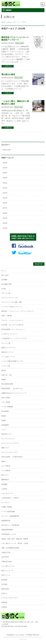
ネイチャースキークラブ (9, 452)
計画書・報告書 (7, 507)
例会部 (4, 416)
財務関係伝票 (6, 521)
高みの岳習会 (6, 398)
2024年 (5, 173)
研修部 (4, 380)
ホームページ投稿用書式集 (10, 516)
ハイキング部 (6, 366)
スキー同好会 (6, 466)
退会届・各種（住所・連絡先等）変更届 (15, 539)
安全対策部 (5, 411)
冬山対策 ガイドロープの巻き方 (12, 325)
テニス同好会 (6, 470)
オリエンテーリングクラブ (10, 443)
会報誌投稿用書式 (7, 530)
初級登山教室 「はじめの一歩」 (12, 388)
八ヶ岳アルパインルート (9, 334)
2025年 (5, 168)
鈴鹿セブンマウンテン (9, 348)
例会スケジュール (7, 571)
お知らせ (4, 593)
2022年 (5, 183)
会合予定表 (5, 557)
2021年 (5, 188)
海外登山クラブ (7, 434)
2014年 (5, 223)
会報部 (4, 420)
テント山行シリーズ (8, 357)
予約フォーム (6, 575)
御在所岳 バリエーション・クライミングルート (18, 311)
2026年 (5, 163)
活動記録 (4, 602)
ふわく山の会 (20, 635)
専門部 (4, 371)
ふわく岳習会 (6, 402)
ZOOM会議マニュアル (9, 534)
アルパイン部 (6, 293)
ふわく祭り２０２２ (8, 566)
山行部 (4, 289)
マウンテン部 (6, 343)
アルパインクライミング (9, 298)
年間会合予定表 (7, 562)
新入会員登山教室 (7, 384)
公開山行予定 (6, 553)
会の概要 (4, 280)
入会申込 (4, 489)
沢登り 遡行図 (7, 316)
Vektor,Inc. (39, 637)
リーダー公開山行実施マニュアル (12, 361)
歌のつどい (5, 475)
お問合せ (4, 607)
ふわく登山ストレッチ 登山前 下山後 (15, 543)
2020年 (5, 193)
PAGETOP (39, 264)
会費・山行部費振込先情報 (10, 548)
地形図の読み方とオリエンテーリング (14, 393)
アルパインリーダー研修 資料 (12, 302)
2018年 (5, 203)
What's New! (20, 43)
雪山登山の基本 (8, 74)
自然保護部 (5, 425)
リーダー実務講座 (7, 407)
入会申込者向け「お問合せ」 (11, 498)
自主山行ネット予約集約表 (10, 525)
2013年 (5, 228)
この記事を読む (8, 66)
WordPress (16, 637)
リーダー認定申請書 (8, 512)
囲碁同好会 (5, 480)
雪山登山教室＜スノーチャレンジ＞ (13, 329)
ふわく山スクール (7, 493)
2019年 (5, 198)
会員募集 (4, 484)
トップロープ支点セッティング (12, 307)
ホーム (4, 271)
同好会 (4, 461)
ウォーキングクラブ (8, 439)
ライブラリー (6, 503)
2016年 (5, 213)
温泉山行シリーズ (7, 352)
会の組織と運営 (7, 284)
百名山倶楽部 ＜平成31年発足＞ (12, 457)
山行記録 (4, 584)
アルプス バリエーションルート (12, 320)
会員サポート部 (7, 375)
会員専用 (4, 580)
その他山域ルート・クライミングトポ (14, 338)
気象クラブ (5, 448)
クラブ (4, 430)
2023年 (5, 178)
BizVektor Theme (27, 637)
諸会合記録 (5, 589)
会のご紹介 (5, 275)
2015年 (5, 218)
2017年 (5, 208)
